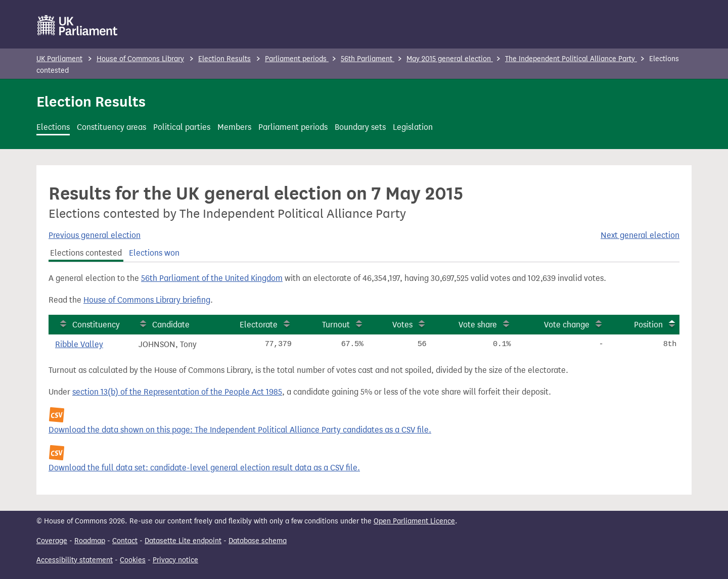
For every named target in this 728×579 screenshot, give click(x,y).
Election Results (224, 59)
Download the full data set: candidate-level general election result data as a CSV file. (204, 468)
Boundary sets (360, 127)
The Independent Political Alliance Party (571, 59)
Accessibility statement (75, 560)
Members (234, 127)
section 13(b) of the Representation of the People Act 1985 (177, 392)
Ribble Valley (79, 344)
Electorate (259, 325)
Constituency (96, 325)
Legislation (413, 127)
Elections (53, 127)
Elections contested (86, 253)
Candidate (171, 325)
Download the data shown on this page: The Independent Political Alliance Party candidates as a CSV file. (240, 430)
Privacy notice (175, 560)
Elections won (154, 253)
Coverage (52, 541)
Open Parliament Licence (414, 521)
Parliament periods (297, 59)
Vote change (567, 325)
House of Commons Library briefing (147, 300)
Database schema (258, 541)
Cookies (133, 560)
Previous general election (95, 235)
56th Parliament (368, 59)
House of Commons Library (140, 59)
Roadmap (90, 541)
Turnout (336, 325)
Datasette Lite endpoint (183, 541)
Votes (402, 325)
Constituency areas (111, 127)
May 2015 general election (450, 59)
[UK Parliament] (78, 25)
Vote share (478, 325)
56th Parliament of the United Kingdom (212, 278)
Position (648, 325)
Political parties (182, 127)
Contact (125, 541)
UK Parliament (59, 59)
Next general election (640, 235)
